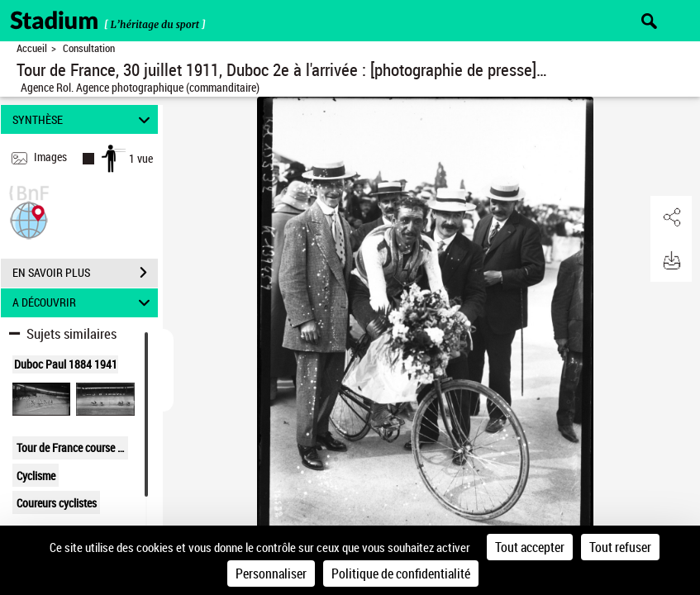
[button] (29, 219)
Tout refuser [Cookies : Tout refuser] (620, 547)
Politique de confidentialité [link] (401, 574)
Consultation (89, 48)
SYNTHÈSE (83, 119)
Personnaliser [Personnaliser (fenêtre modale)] (271, 574)
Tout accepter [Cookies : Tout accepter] (530, 547)
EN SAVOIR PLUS (85, 273)
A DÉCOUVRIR (83, 303)
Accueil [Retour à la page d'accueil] (32, 48)
